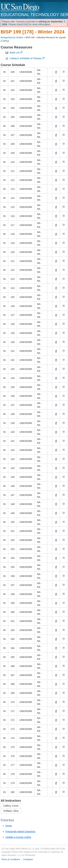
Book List (15, 53)
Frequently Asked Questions (20, 832)
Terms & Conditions (11, 859)
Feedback (28, 859)
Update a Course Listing (18, 837)
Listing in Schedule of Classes (26, 58)
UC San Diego (20, 8)
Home (9, 826)
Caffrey (5, 41)
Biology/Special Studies (12, 38)
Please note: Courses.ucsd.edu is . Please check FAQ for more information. (34, 23)
